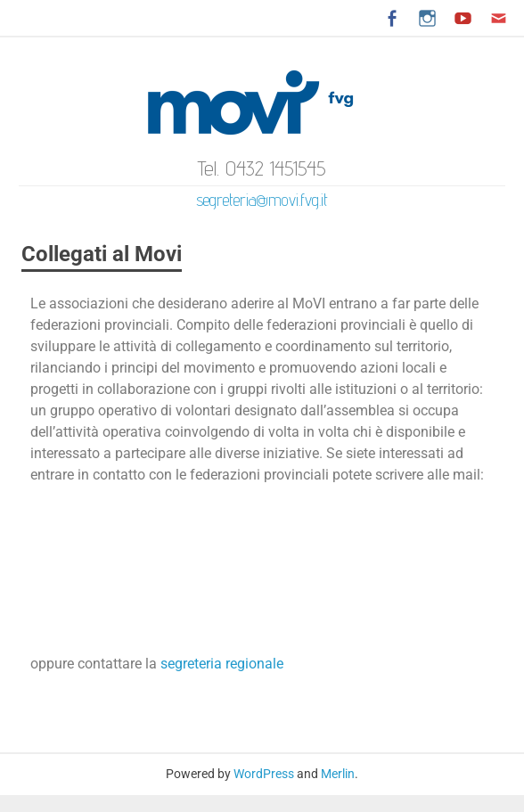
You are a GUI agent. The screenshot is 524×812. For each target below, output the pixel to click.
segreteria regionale (222, 664)
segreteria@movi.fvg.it (262, 200)
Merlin (338, 774)
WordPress (264, 774)
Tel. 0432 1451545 (262, 168)
